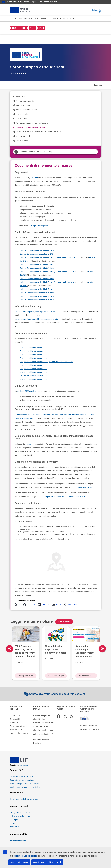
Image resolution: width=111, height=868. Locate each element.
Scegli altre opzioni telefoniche (22, 780)
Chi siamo (14, 715)
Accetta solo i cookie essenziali (47, 862)
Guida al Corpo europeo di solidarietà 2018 (37, 300)
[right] (102, 649)
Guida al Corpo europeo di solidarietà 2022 (37, 279)
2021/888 (34, 178)
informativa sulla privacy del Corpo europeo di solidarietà (38, 312)
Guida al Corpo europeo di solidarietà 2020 (37, 293)
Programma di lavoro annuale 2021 (34, 369)
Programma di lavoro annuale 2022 (34, 365)
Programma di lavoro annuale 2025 (34, 351)
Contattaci (14, 719)
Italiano (97, 10)
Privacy (13, 723)
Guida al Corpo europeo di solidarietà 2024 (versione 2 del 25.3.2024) (47, 257)
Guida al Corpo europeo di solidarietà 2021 (37, 289)
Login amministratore (18, 733)
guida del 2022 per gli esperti (29, 391)
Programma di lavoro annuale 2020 (34, 372)
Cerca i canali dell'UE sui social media (25, 799)
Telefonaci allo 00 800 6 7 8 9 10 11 (24, 777)
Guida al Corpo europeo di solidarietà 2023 (37, 268)
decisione (31, 444)
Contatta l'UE (16, 770)
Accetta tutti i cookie (19, 862)
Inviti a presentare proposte (27, 110)
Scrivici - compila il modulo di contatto (24, 784)
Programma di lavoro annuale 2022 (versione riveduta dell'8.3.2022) (46, 362)
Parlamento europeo (18, 840)
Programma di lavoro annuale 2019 (34, 376)
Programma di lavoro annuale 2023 (34, 358)
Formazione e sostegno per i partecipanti (32, 123)
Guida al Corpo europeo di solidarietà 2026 (37, 250)
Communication (22, 141)
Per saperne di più (26, 676)
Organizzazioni (40, 18)
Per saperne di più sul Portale (42, 741)
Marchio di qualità (23, 105)
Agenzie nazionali (23, 136)
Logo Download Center (83, 487)
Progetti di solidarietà (24, 119)
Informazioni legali (19, 806)
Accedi (99, 85)
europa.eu (24, 765)
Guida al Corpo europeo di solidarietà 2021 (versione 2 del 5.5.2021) (47, 282)
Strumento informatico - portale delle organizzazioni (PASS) (39, 132)
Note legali (14, 820)
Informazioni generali (16, 708)
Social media (16, 793)
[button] (18, 605)
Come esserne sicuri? (49, 2)
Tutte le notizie (64, 622)
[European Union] (19, 762)
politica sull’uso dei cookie (25, 856)
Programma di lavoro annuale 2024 (34, 355)
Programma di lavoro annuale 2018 (34, 379)
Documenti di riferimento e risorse (30, 127)
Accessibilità (14, 730)
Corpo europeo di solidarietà (21, 18)
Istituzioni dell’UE (18, 834)
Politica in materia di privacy (21, 816)
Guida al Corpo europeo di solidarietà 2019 (37, 296)
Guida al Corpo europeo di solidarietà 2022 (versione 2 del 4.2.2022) (47, 272)
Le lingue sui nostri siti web (20, 813)
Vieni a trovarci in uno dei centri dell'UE (25, 787)
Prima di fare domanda (25, 101)
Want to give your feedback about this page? (55, 694)
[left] (9, 649)
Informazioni (21, 97)
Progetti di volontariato (25, 114)
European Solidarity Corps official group (33, 152)
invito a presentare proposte (39, 226)
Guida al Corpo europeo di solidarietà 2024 (37, 265)
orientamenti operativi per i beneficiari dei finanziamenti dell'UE (61, 497)
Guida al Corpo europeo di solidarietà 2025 (37, 254)
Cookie (12, 823)
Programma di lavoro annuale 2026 (34, 348)
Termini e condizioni (17, 726)
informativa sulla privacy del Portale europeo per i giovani (39, 319)
